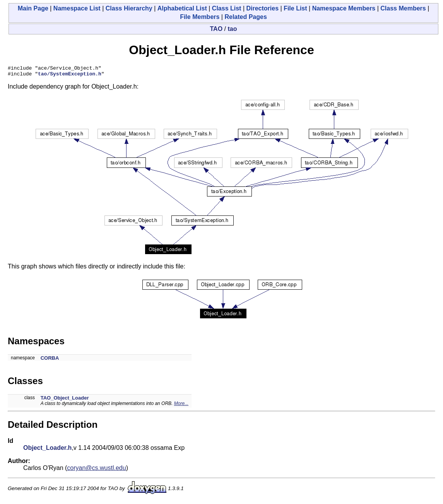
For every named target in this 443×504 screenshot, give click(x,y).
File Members (200, 17)
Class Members (403, 8)
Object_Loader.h (47, 450)
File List (295, 8)
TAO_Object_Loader (65, 400)
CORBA (50, 360)
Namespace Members (344, 8)
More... (181, 406)
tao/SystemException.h (70, 76)
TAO (216, 29)
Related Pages (245, 17)
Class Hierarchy (129, 8)
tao (232, 29)
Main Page (33, 8)
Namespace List (77, 8)
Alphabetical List (182, 8)
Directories (262, 8)
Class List (227, 8)
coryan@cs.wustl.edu (96, 470)
